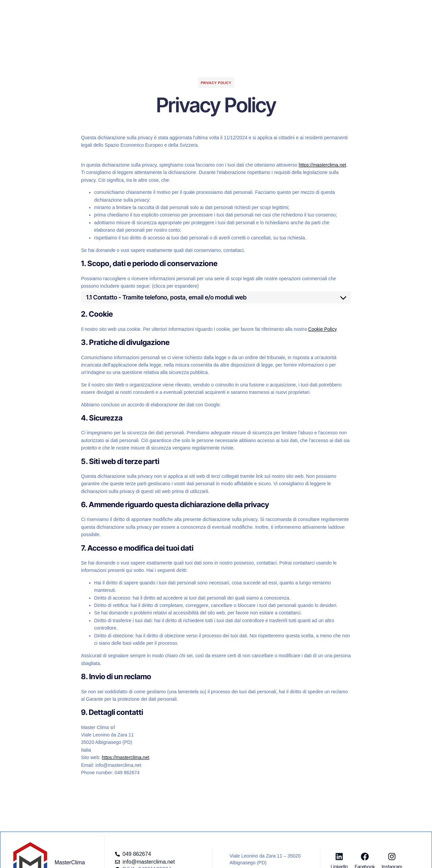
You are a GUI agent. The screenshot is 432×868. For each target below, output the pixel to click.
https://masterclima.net (322, 165)
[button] (355, 8)
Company (194, 11)
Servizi (164, 11)
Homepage (132, 11)
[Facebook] (365, 857)
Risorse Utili (251, 11)
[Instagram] (392, 857)
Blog (221, 11)
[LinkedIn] (339, 857)
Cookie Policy (322, 329)
